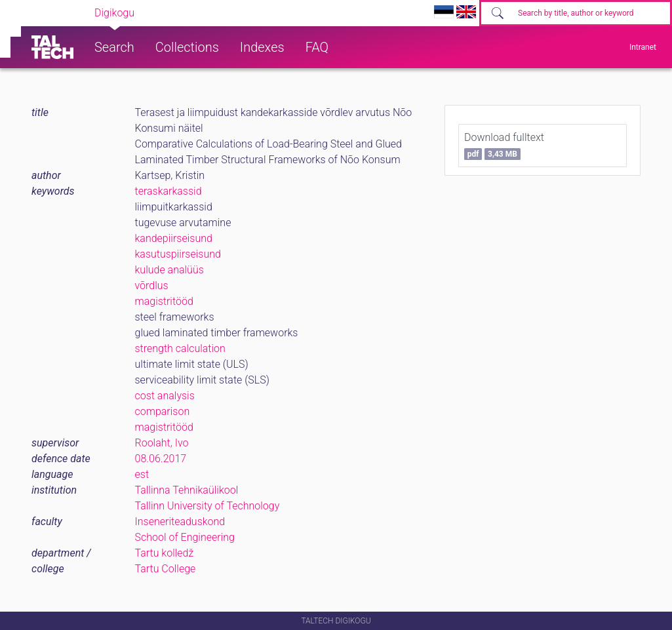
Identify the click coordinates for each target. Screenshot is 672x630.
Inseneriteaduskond (180, 522)
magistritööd (164, 301)
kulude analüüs (169, 270)
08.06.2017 (161, 459)
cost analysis (165, 396)
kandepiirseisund (174, 238)
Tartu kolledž (165, 553)
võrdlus (152, 285)
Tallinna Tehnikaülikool (187, 490)
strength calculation (180, 348)
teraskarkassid (168, 191)
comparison (163, 411)
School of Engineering (185, 537)
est (142, 474)
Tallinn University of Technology (208, 506)
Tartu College (166, 569)
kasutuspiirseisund (178, 254)
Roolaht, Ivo (162, 443)
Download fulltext (504, 146)
